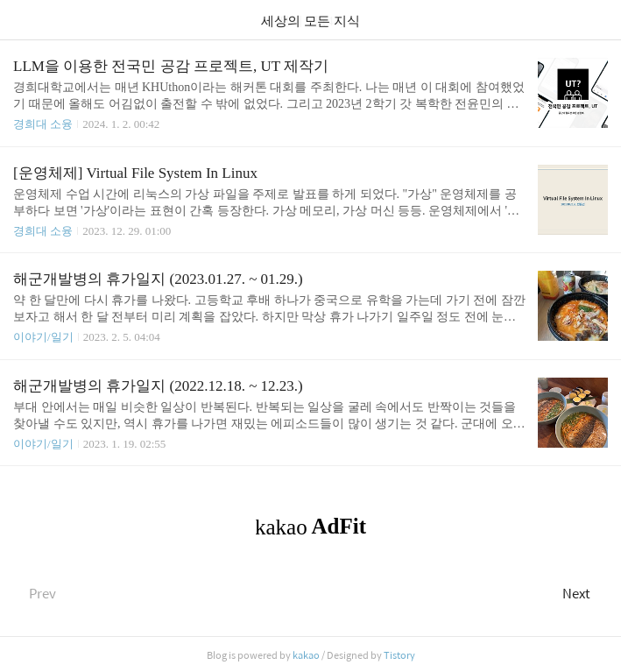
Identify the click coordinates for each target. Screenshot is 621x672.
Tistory (399, 655)
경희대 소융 (43, 124)
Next (585, 593)
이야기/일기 (43, 337)
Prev (35, 593)
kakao (306, 655)
